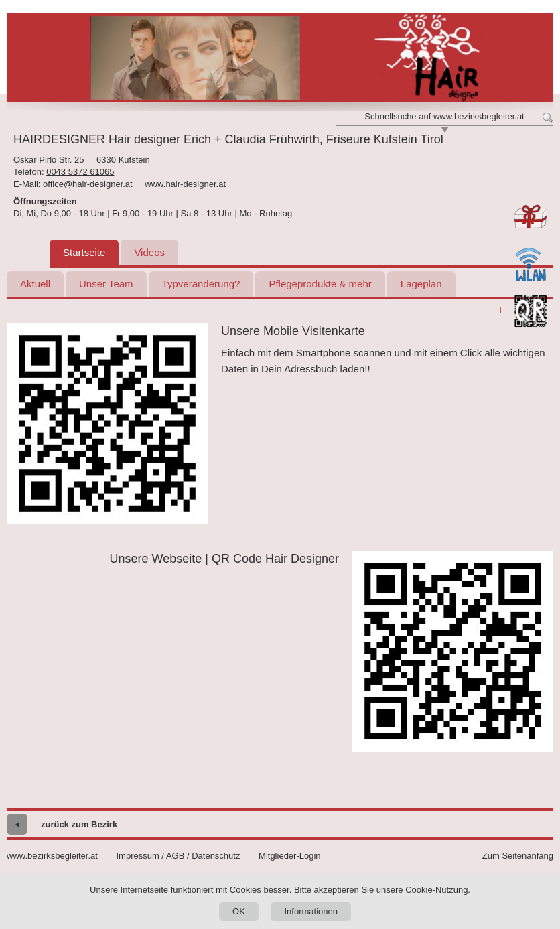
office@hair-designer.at (88, 184)
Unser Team (106, 284)
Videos (149, 252)
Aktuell (35, 284)
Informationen (311, 911)
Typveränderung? (201, 284)
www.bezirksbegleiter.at (52, 856)
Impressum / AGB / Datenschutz (178, 856)
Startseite (84, 252)
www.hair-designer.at (185, 184)
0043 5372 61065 (80, 172)
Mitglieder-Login (290, 856)
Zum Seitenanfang (518, 856)
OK (239, 911)
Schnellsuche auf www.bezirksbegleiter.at (444, 116)
